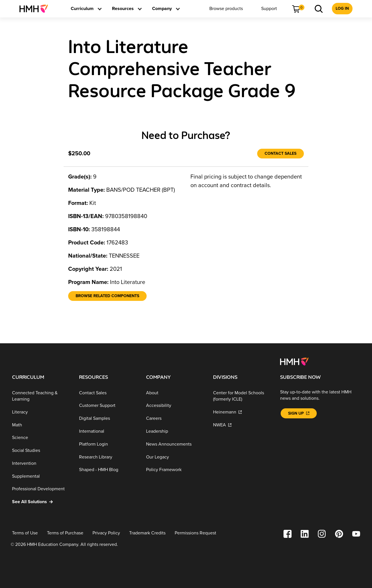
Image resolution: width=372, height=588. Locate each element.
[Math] (41, 425)
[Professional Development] (41, 489)
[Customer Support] (108, 406)
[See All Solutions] (41, 502)
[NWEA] (242, 425)
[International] (108, 431)
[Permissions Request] (195, 533)
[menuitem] (36, 9)
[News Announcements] (175, 444)
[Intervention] (41, 463)
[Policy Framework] (175, 470)
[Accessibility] (175, 406)
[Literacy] (41, 412)
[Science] (41, 438)
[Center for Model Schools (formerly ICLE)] (242, 396)
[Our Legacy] (175, 457)
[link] (36, 9)
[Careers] (175, 419)
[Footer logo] (294, 361)
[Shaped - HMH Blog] (108, 470)
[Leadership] (175, 431)
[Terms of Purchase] (65, 533)
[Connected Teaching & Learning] (41, 396)
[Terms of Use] (25, 533)
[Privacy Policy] (106, 533)
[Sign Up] (299, 413)
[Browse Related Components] (107, 296)
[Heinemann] (242, 412)
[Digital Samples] (108, 419)
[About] (175, 393)
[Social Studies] (41, 451)
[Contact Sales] (281, 154)
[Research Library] (108, 457)
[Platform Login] (108, 444)
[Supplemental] (41, 476)
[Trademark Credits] (147, 533)
